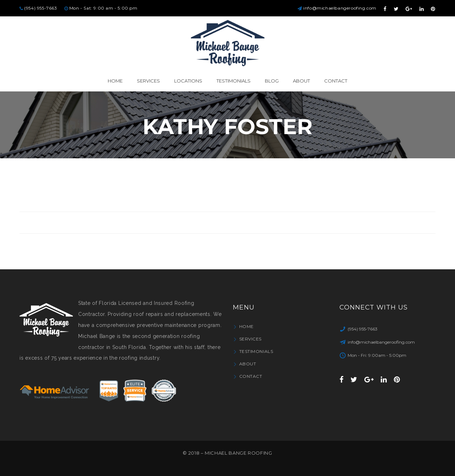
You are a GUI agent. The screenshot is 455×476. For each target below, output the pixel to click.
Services (250, 339)
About (248, 364)
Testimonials (256, 351)
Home (247, 326)
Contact (251, 376)
